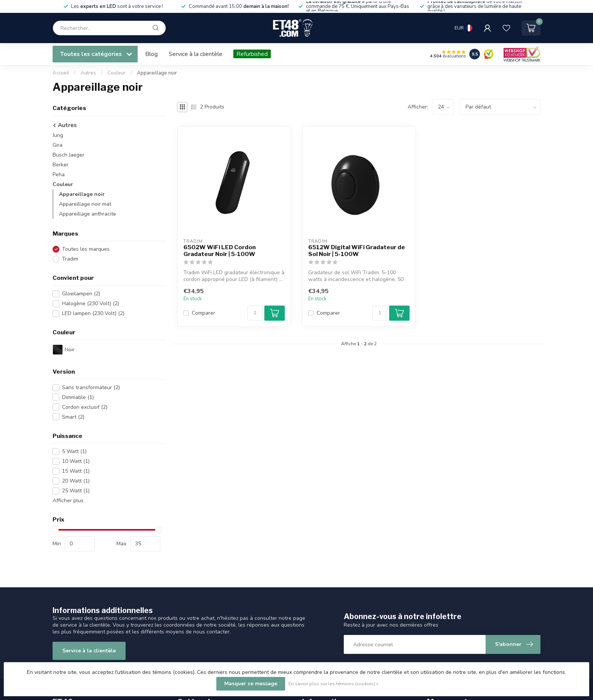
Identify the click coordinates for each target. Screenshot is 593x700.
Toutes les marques (86, 249)
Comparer (203, 313)
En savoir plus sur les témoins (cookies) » (334, 684)
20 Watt (76, 481)
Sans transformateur (91, 387)
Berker (61, 165)
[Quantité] (255, 313)
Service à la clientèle (196, 54)
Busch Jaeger (68, 155)
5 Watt (74, 451)
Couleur (116, 73)
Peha (59, 175)
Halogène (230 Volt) (91, 303)
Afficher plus (68, 501)
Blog (151, 54)
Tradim (70, 259)
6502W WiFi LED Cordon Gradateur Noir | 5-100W (220, 251)
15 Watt (76, 471)
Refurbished (252, 54)
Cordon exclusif (85, 407)
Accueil (61, 73)
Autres (89, 73)
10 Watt (76, 461)
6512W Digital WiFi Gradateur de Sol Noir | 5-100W (357, 251)
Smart (73, 417)
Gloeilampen (81, 294)
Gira (57, 145)
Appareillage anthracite (88, 214)
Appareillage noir (157, 73)
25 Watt (76, 491)
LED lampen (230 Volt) (93, 313)
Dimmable (78, 397)
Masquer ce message (251, 684)
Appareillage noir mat (85, 204)
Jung (58, 135)
